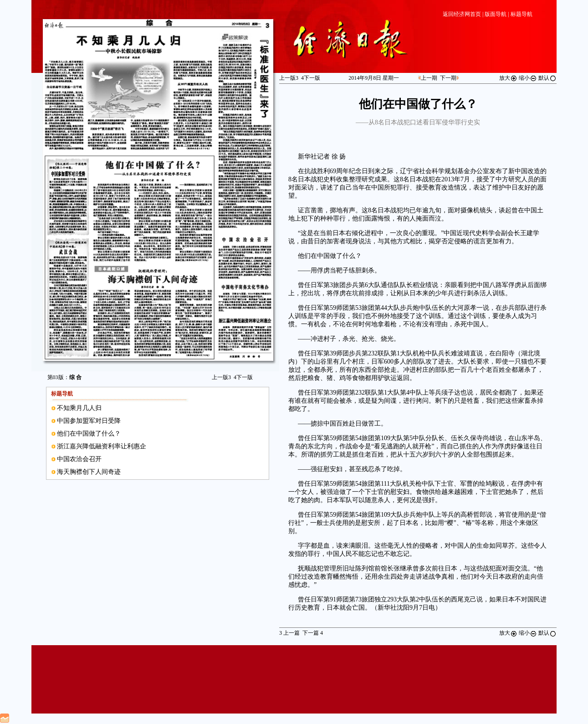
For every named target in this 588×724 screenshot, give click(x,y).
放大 (508, 78)
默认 (547, 78)
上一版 (221, 377)
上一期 (429, 78)
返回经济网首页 (462, 14)
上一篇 (289, 633)
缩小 (528, 78)
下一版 (243, 377)
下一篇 (313, 633)
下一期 (448, 78)
